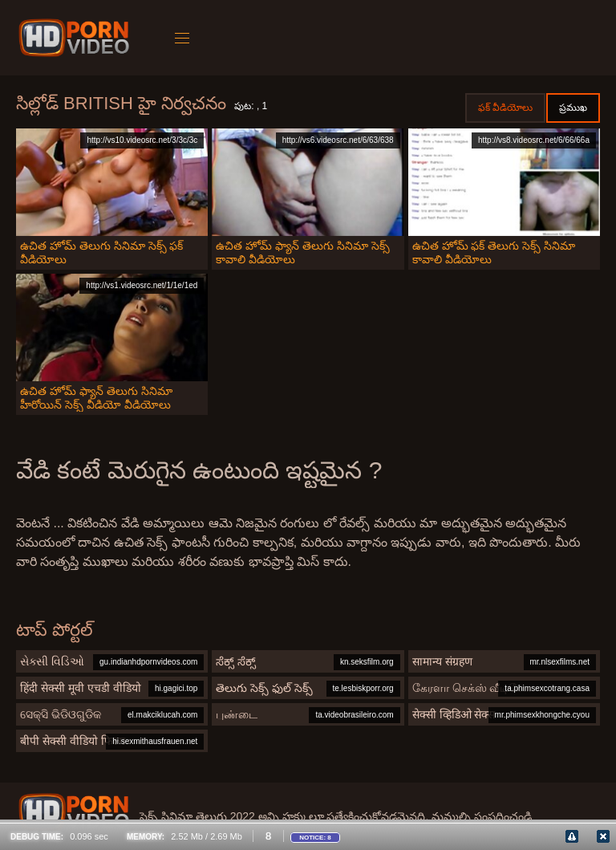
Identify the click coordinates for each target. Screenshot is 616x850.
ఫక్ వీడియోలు (505, 108)
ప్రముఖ (573, 108)
